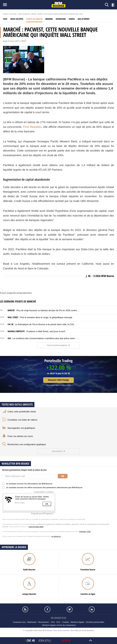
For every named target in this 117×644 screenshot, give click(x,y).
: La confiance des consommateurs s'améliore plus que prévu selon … (43, 338)
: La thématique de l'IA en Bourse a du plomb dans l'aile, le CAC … (42, 324)
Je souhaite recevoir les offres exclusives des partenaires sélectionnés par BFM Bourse (43, 488)
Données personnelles (95, 622)
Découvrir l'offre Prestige (58, 380)
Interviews (61, 19)
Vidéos (72, 19)
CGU (53, 622)
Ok (63, 476)
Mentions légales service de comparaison (59, 625)
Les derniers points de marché (18, 301)
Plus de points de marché (58, 345)
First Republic (32, 127)
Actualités (13, 14)
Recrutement (43, 622)
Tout (5, 19)
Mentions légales (78, 622)
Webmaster (32, 622)
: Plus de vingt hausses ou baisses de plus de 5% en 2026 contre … (44, 310)
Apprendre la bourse (14, 547)
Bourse (5, 14)
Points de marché (24, 14)
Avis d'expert (84, 19)
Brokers (49, 19)
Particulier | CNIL (85, 532)
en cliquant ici (56, 537)
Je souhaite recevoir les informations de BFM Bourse (28, 484)
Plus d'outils (58, 451)
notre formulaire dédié (36, 527)
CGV (58, 622)
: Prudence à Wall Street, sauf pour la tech (36, 331)
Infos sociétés (17, 19)
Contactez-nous (19, 622)
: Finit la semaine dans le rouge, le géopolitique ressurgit (40, 317)
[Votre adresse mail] (29, 477)
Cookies (66, 622)
